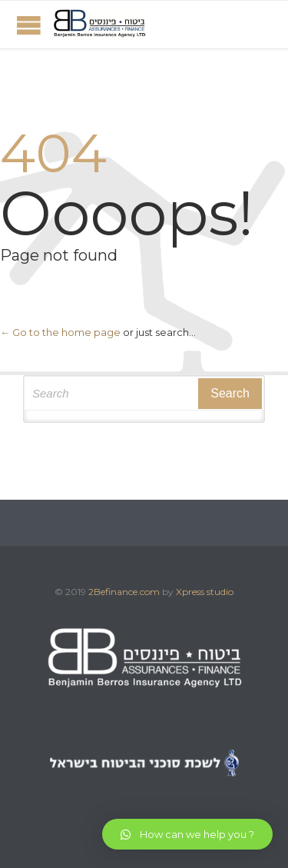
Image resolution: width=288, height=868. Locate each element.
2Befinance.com (124, 592)
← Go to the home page (60, 332)
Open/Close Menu (29, 25)
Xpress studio (205, 592)
